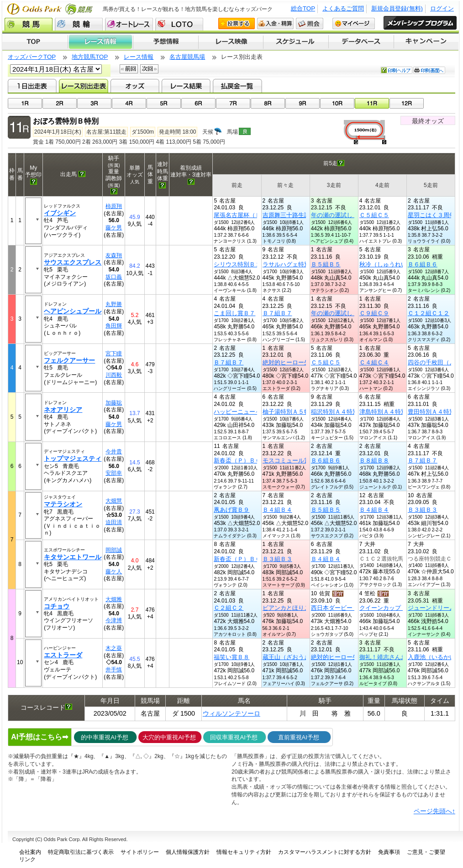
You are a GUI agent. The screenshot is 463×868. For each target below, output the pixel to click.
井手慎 (114, 670)
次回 (149, 69)
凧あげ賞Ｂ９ (231, 510)
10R (337, 103)
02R (60, 103)
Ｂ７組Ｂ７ (277, 313)
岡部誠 (114, 550)
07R (233, 103)
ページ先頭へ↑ (434, 811)
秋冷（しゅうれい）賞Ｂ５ (395, 264)
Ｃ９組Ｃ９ (374, 313)
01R (25, 103)
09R (303, 103)
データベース (361, 42)
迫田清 (114, 522)
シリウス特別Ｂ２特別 (243, 264)
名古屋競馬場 (187, 57)
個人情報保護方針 (188, 852)
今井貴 (114, 452)
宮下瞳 (114, 353)
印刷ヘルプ (396, 70)
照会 (310, 23)
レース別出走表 (83, 86)
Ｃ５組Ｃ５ (374, 215)
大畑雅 (114, 599)
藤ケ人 (114, 572)
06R (198, 103)
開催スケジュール (296, 42)
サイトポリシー (140, 852)
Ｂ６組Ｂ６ (423, 264)
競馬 (29, 24)
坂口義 (114, 277)
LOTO (179, 24)
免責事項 (389, 852)
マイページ (354, 23)
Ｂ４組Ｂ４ (277, 510)
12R (407, 103)
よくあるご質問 (343, 8)
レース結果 (186, 86)
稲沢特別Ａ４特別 (335, 412)
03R (94, 103)
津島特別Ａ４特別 (383, 412)
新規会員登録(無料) (397, 8)
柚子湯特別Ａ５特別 (289, 412)
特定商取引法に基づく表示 (81, 852)
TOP (35, 42)
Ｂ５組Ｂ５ (326, 264)
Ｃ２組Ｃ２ (229, 608)
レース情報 (100, 42)
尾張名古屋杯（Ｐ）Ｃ (243, 215)
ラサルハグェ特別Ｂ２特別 (298, 264)
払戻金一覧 (237, 86)
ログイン (442, 8)
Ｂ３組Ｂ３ (423, 510)
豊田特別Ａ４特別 (431, 412)
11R (372, 103)
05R (164, 103)
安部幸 (114, 473)
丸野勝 (114, 304)
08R (268, 103)
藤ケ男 (114, 228)
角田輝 (114, 326)
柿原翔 (114, 206)
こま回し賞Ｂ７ (234, 313)
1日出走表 (32, 86)
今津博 (114, 620)
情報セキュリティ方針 (244, 852)
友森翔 (114, 255)
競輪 (79, 24)
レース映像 (231, 42)
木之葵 (114, 648)
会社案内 (30, 852)
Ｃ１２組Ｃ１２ (429, 313)
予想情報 (166, 42)
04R (129, 103)
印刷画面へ (429, 70)
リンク (27, 859)
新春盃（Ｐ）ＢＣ (237, 460)
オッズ (135, 86)
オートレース (129, 24)
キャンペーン (426, 42)
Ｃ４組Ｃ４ (374, 362)
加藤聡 (114, 403)
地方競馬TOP (90, 57)
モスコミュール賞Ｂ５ (292, 460)
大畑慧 (114, 501)
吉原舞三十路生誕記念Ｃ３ (298, 215)
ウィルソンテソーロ (231, 713)
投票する (237, 23)
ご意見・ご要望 (426, 852)
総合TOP (303, 8)
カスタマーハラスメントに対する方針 (325, 852)
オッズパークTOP (32, 57)
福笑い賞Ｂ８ (231, 657)
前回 (129, 69)
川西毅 (114, 375)
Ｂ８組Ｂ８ (374, 460)
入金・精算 (275, 23)
